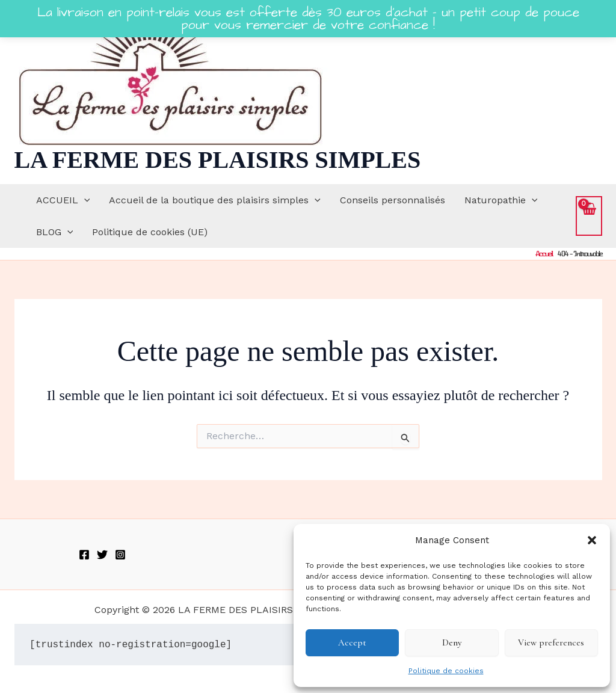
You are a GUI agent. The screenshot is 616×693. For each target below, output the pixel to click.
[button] (592, 540)
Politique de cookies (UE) (150, 232)
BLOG (55, 232)
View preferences (551, 642)
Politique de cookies (446, 671)
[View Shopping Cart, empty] (589, 216)
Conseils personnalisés (393, 200)
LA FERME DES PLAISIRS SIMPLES (218, 160)
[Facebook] (84, 555)
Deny (452, 642)
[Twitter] (102, 555)
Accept (352, 642)
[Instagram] (120, 555)
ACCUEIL (63, 200)
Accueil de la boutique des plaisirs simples (215, 200)
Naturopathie (501, 200)
